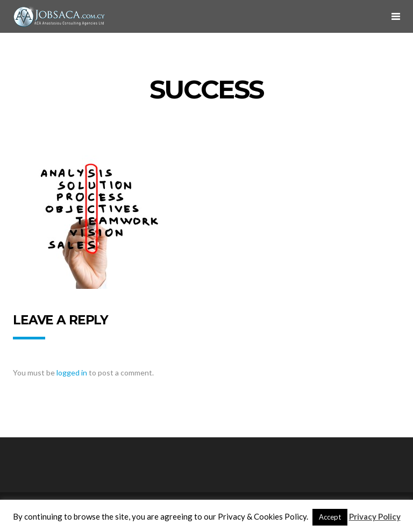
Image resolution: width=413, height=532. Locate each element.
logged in (72, 373)
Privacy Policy (375, 516)
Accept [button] (330, 517)
